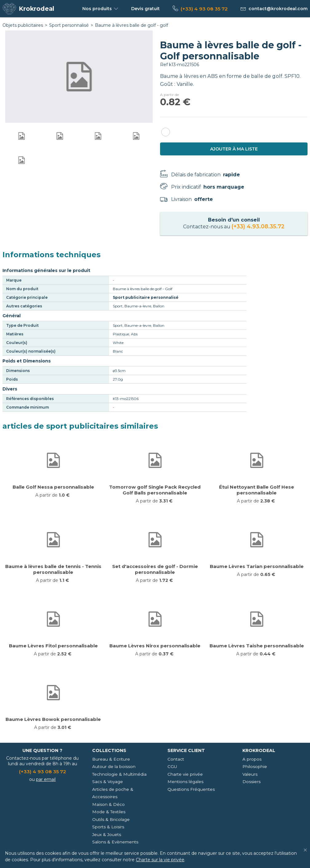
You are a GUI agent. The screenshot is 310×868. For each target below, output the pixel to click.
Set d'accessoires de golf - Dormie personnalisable (155, 569)
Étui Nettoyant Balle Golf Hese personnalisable (257, 490)
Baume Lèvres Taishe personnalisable (257, 646)
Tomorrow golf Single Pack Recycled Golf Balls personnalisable (155, 490)
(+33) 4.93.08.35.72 (258, 226)
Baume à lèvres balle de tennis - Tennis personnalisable (53, 569)
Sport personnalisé (69, 25)
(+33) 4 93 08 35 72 (204, 9)
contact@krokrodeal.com (278, 9)
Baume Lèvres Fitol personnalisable (53, 646)
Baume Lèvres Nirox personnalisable (155, 646)
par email (46, 779)
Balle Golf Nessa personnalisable (53, 487)
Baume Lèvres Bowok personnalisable (53, 719)
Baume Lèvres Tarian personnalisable (257, 566)
